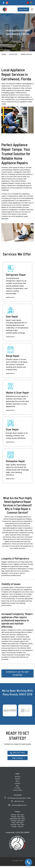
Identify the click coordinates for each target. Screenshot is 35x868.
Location (18, 783)
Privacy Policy (18, 790)
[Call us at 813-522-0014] (28, 862)
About (18, 781)
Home (4, 54)
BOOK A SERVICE (23, 9)
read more (11, 297)
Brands (17, 779)
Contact (17, 788)
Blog (17, 786)
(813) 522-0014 (17, 753)
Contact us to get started (18, 673)
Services (18, 777)
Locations (13, 54)
